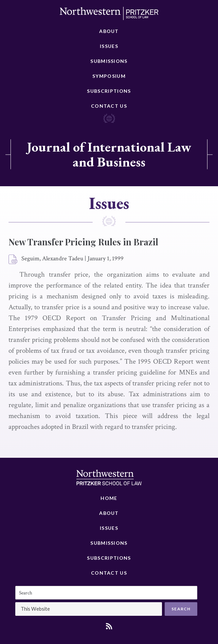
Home (109, 498)
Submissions (109, 61)
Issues (109, 46)
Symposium (109, 76)
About (109, 31)
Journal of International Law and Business (109, 154)
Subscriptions (109, 91)
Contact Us (109, 106)
